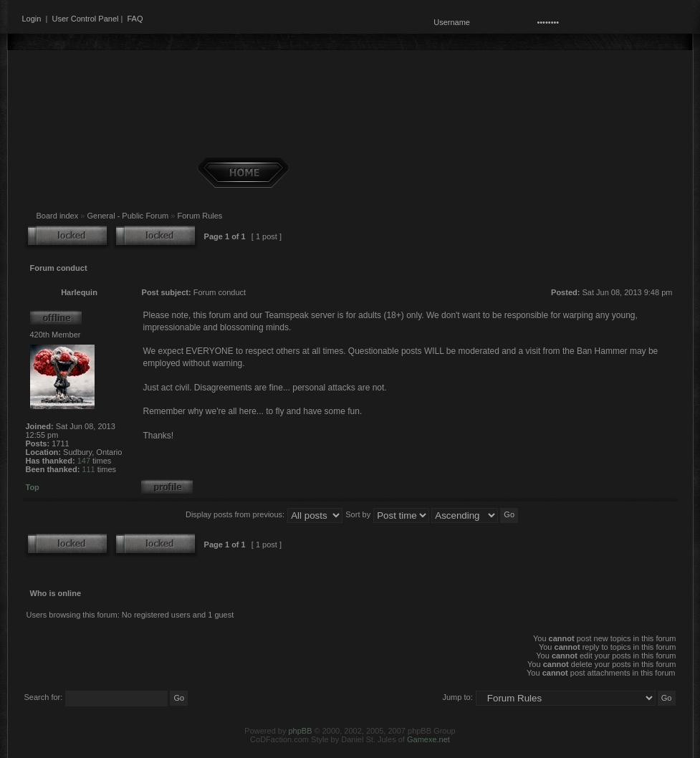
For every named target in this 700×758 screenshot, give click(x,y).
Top (33, 487)
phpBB (300, 731)
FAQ (135, 19)
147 (84, 461)
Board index (58, 216)
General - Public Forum (128, 216)
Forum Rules (200, 216)
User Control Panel (86, 19)
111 (88, 469)
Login (32, 19)
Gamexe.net (428, 739)
